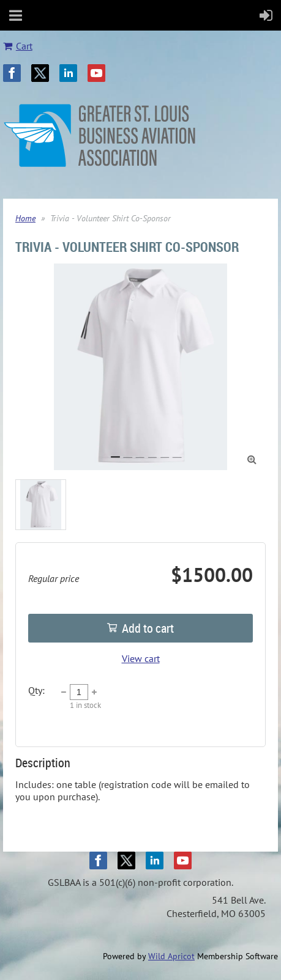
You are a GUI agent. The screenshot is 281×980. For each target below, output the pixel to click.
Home (25, 218)
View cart (141, 658)
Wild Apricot (171, 956)
